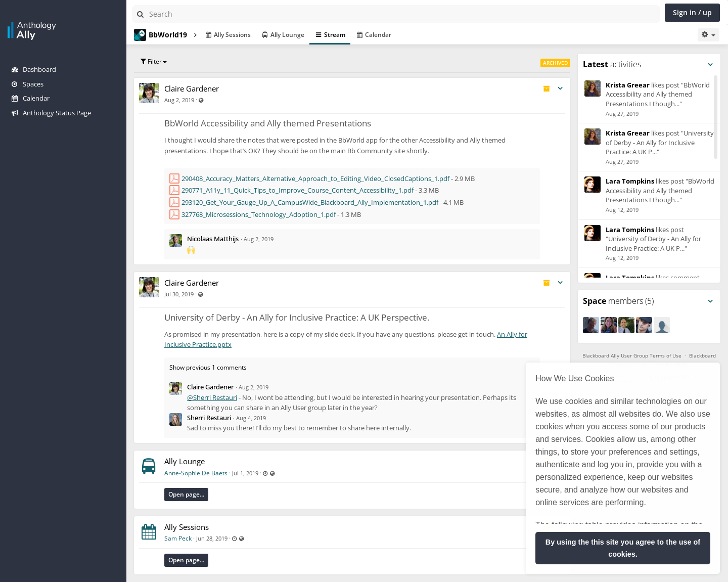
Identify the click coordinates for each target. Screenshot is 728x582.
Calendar (31, 98)
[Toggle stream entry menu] (560, 89)
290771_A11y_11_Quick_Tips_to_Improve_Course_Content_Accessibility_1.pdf (298, 190)
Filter (154, 61)
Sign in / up (692, 12)
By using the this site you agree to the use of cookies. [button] (623, 548)
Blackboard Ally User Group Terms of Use (632, 355)
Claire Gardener (192, 88)
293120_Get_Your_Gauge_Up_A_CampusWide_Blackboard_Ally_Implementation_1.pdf (310, 202)
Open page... (186, 494)
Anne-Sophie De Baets (196, 473)
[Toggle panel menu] (710, 65)
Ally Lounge (185, 461)
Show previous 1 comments (208, 367)
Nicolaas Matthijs (213, 239)
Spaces (28, 84)
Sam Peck (178, 538)
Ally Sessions (187, 527)
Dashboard (34, 69)
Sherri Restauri (209, 418)
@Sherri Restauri (212, 397)
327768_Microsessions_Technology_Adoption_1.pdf (259, 214)
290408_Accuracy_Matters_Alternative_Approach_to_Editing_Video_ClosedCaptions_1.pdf (315, 178)
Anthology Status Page (51, 113)
